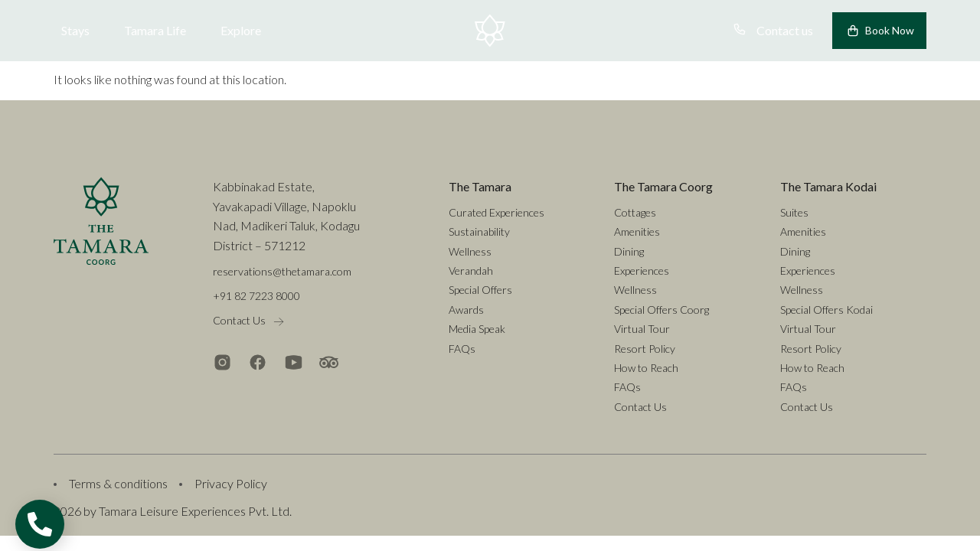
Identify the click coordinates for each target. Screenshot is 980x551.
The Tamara (480, 186)
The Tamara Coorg (663, 186)
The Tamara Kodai (828, 186)
